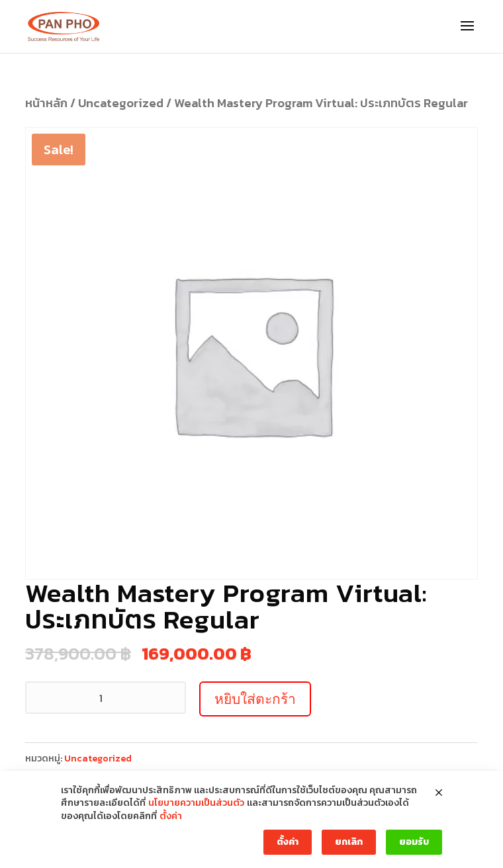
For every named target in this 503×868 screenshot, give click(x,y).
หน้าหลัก (46, 103)
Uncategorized (121, 103)
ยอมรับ (414, 842)
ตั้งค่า (171, 816)
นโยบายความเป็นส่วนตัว (196, 803)
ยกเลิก (349, 842)
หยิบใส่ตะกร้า (255, 699)
